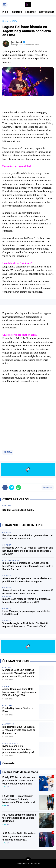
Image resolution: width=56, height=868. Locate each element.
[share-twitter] (12, 487)
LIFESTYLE (31, 12)
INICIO (5, 12)
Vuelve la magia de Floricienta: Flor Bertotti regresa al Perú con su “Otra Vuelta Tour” (25, 625)
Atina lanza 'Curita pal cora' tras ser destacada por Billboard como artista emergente (27, 580)
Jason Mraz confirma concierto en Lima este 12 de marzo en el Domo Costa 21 (28, 592)
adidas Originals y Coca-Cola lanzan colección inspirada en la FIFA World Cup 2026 (19, 692)
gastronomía (11, 743)
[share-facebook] (5, 487)
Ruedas (8, 667)
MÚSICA (8, 452)
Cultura (8, 706)
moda (7, 686)
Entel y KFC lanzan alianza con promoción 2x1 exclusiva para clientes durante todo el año (19, 781)
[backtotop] (28, 860)
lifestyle (9, 724)
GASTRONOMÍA (47, 12)
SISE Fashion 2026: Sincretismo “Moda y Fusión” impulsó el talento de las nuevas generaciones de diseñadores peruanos (19, 837)
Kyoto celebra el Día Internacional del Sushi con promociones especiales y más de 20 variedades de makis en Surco (19, 749)
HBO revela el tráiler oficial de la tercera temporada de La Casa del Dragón (19, 818)
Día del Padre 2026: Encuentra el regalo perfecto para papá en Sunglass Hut (19, 730)
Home (5, 21)
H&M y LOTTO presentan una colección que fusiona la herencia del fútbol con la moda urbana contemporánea (19, 799)
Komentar (48, 487)
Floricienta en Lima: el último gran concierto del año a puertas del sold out (28, 537)
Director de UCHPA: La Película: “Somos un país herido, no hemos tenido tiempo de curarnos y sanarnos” (28, 551)
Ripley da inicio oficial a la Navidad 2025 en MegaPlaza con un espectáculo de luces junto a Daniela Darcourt (28, 566)
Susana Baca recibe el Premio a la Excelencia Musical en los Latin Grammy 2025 (26, 601)
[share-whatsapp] (18, 487)
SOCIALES (17, 12)
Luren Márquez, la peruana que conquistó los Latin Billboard (26, 613)
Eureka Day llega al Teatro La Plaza (18, 710)
